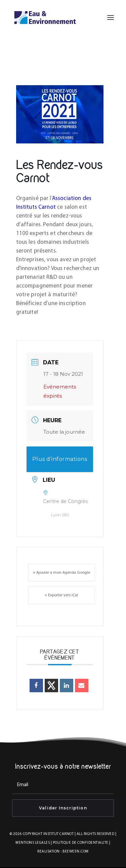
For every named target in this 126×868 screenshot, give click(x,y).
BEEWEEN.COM (76, 852)
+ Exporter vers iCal (61, 595)
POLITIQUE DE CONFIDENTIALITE (81, 843)
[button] (111, 18)
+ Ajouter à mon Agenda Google (61, 573)
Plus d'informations (60, 459)
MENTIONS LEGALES (33, 843)
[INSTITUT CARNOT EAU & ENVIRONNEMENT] (45, 18)
